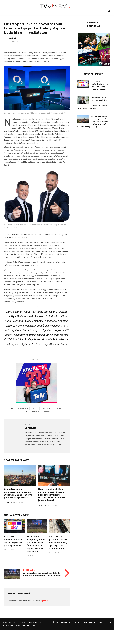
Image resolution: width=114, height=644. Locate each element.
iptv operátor (22, 408)
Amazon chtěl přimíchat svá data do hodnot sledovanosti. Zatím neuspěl (42, 574)
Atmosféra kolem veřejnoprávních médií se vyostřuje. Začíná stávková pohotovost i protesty (18, 493)
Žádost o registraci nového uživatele (66, 622)
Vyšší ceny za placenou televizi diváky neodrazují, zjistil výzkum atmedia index (59, 542)
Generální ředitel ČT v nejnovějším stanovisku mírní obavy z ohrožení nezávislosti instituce (92, 103)
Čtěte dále (29, 570)
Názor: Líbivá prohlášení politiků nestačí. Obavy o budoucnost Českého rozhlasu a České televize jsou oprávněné (52, 495)
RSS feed (108, 622)
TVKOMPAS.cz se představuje (40, 622)
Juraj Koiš (8, 502)
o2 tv (34, 408)
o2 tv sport (46, 408)
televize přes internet (42, 411)
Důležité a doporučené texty (92, 622)
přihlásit (45, 600)
